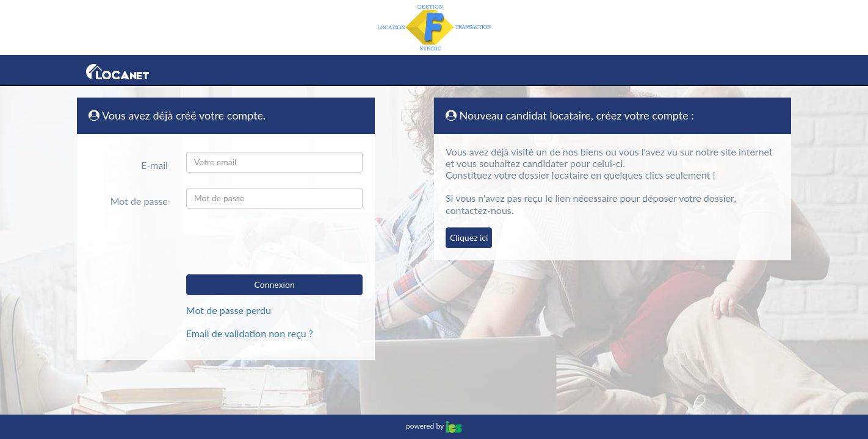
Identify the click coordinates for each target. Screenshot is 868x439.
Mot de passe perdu (229, 310)
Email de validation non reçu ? (250, 333)
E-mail (154, 165)
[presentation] (273, 241)
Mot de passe (139, 201)
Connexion (275, 284)
